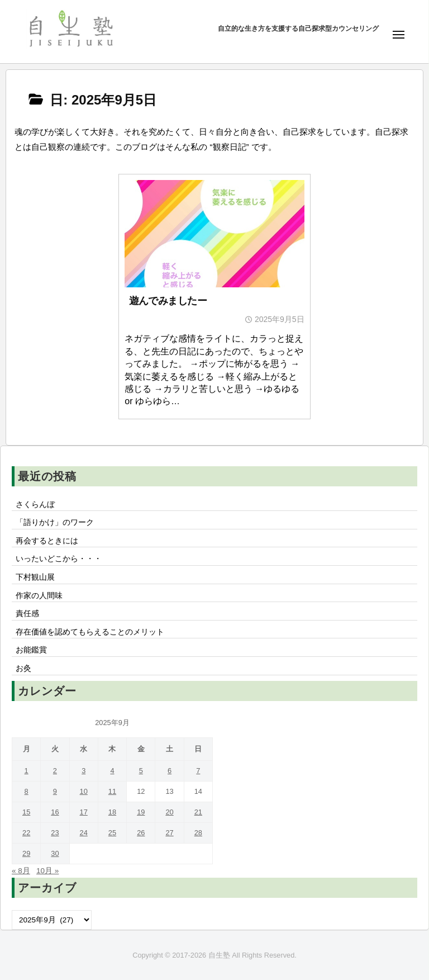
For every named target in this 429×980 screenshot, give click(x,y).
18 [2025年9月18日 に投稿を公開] (112, 812)
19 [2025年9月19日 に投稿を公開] (141, 812)
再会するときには (47, 541)
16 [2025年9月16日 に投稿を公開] (55, 812)
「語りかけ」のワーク (55, 522)
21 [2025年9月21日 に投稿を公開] (198, 812)
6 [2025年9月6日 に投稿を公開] (170, 771)
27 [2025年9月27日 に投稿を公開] (169, 833)
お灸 (23, 668)
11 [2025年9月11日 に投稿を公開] (112, 791)
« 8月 (21, 871)
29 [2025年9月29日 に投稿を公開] (26, 853)
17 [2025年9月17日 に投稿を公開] (84, 812)
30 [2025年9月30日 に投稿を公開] (55, 853)
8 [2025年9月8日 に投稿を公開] (27, 791)
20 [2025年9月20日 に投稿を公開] (169, 812)
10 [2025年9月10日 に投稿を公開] (84, 791)
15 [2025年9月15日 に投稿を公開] (26, 812)
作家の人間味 (39, 596)
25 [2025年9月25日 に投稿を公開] (112, 833)
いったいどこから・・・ (59, 559)
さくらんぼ (35, 505)
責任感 (27, 614)
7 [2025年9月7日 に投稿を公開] (198, 771)
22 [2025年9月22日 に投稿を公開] (26, 833)
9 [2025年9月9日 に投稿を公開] (55, 791)
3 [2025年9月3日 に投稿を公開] (84, 771)
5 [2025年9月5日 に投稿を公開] (141, 771)
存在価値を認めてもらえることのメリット (90, 632)
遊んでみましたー (168, 301)
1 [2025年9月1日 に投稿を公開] (27, 771)
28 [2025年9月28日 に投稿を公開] (198, 833)
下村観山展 (35, 577)
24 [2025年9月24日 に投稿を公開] (84, 833)
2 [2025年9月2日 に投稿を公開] (55, 771)
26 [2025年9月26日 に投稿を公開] (141, 833)
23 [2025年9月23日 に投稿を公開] (55, 833)
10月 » (47, 871)
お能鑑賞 (31, 650)
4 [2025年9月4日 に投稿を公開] (112, 771)
